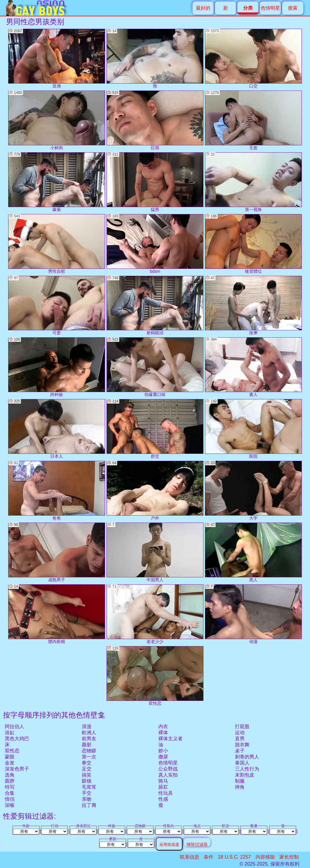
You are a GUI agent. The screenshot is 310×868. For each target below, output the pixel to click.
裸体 (163, 733)
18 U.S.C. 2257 (234, 857)
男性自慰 (57, 244)
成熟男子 (57, 552)
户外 (155, 491)
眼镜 (87, 781)
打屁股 (242, 726)
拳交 (87, 763)
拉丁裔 (89, 805)
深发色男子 (17, 769)
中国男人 (155, 552)
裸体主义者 (170, 739)
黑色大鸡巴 (17, 739)
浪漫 (87, 726)
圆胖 (10, 781)
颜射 (87, 745)
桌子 (240, 751)
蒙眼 (10, 757)
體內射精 (57, 614)
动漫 (253, 614)
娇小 (163, 751)
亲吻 (87, 799)
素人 (253, 367)
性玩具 (166, 793)
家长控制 (289, 857)
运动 (240, 733)
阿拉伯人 (15, 726)
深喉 (10, 805)
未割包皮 (245, 775)
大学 (253, 491)
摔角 (240, 787)
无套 (253, 120)
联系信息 (190, 857)
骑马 (163, 781)
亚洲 (57, 59)
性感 (163, 799)
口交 (253, 59)
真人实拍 (168, 775)
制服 (240, 781)
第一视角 (253, 182)
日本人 (57, 429)
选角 (10, 775)
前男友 (89, 739)
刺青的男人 (247, 757)
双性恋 (12, 751)
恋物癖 (89, 751)
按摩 (253, 306)
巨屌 (155, 120)
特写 (10, 787)
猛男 (155, 182)
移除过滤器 (197, 844)
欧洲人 (89, 733)
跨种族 (57, 367)
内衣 (163, 726)
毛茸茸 (89, 787)
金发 (10, 763)
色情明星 (270, 8)
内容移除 (265, 857)
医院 (253, 429)
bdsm (155, 244)
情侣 (10, 799)
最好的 (203, 8)
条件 (209, 857)
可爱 (57, 306)
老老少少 (155, 614)
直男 (240, 739)
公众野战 (168, 769)
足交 (87, 769)
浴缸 (10, 733)
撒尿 (163, 757)
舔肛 (163, 787)
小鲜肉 (57, 120)
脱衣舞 (242, 745)
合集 (10, 793)
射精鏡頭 (155, 306)
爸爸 (57, 491)
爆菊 (57, 182)
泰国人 (242, 763)
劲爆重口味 (155, 367)
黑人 (253, 552)
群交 (155, 429)
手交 (87, 793)
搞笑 (87, 775)
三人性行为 (247, 769)
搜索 (293, 8)
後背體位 (253, 244)
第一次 (89, 757)
